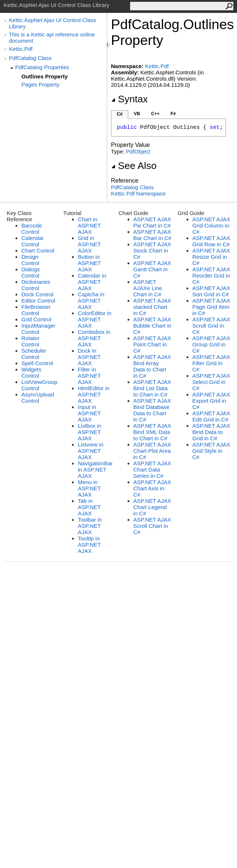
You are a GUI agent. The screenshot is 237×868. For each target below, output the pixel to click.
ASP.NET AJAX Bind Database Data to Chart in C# (152, 410)
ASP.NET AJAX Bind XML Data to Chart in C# (152, 432)
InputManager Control (39, 329)
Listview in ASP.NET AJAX (90, 451)
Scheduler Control (34, 354)
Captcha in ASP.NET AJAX (91, 301)
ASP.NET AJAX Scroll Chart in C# (152, 526)
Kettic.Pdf (21, 49)
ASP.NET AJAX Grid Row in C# (211, 241)
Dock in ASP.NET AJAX (89, 357)
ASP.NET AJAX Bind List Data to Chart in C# (152, 388)
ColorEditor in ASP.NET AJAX (95, 319)
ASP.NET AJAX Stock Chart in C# (152, 250)
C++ (155, 114)
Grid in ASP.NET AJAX (89, 244)
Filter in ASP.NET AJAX (89, 376)
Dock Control (37, 294)
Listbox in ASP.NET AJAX (89, 432)
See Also (134, 166)
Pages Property (40, 84)
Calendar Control (33, 241)
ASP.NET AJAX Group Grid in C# (211, 344)
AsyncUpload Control (38, 398)
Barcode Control (32, 229)
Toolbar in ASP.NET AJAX (90, 526)
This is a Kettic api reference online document (52, 38)
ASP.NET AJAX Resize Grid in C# (211, 257)
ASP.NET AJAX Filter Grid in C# (211, 363)
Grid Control (36, 319)
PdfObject (138, 151)
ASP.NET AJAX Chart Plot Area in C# (152, 451)
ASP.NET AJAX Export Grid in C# (211, 401)
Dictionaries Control (36, 285)
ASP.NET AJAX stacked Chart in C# (152, 307)
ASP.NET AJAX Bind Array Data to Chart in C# (152, 366)
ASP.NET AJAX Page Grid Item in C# (211, 307)
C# (120, 114)
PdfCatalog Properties (42, 67)
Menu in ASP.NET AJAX (89, 488)
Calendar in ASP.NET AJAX (92, 282)
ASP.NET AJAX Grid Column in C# (211, 225)
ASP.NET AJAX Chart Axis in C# (152, 488)
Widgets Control (31, 373)
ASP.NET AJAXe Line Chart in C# (148, 288)
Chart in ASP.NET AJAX (89, 225)
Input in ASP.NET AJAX (89, 413)
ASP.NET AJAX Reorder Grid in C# (211, 276)
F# (173, 114)
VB (137, 114)
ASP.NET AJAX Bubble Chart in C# (152, 326)
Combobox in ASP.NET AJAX (94, 338)
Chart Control (38, 250)
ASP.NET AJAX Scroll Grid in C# (211, 326)
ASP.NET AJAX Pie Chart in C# (152, 222)
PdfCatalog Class (30, 58)
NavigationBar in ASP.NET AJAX (95, 470)
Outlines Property (45, 76)
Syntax (129, 99)
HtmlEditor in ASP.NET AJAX (94, 394)
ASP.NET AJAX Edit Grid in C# (211, 416)
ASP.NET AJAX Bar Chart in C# (152, 235)
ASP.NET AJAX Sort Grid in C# (211, 291)
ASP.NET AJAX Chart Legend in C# (152, 507)
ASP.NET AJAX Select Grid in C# (211, 382)
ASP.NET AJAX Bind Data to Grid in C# (211, 432)
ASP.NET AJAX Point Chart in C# (152, 344)
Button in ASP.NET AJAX (89, 263)
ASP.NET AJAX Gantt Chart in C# (152, 269)
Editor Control (38, 301)
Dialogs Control (31, 272)
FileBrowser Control (36, 310)
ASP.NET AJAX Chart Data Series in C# (152, 470)
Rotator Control (30, 341)
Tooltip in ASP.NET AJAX (89, 545)
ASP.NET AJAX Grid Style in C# (211, 451)
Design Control (30, 260)
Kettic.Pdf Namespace (138, 193)
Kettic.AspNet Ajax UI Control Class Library (53, 23)
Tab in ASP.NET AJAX (89, 507)
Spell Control (37, 363)
